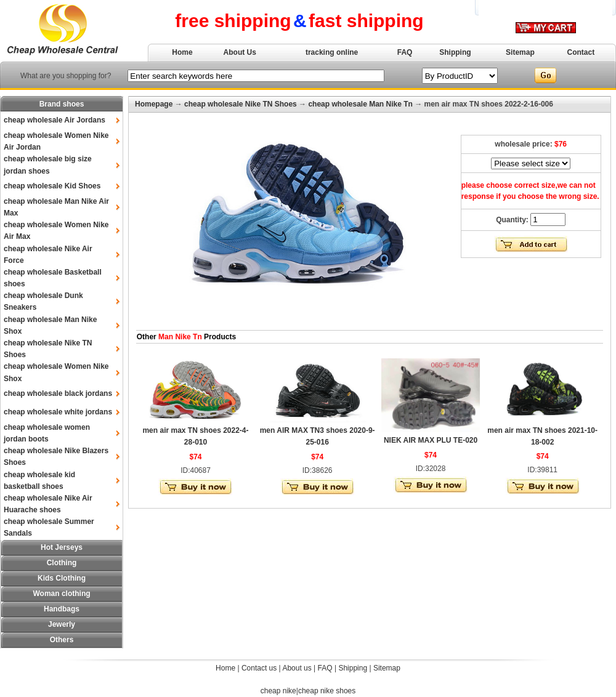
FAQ (405, 52)
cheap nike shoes (327, 691)
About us (297, 668)
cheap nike (278, 691)
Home (182, 52)
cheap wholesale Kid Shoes (52, 186)
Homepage (154, 104)
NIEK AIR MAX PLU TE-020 (431, 440)
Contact (581, 52)
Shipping (455, 52)
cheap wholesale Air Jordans (55, 120)
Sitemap (520, 52)
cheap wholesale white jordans (58, 412)
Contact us (259, 668)
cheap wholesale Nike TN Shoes (241, 104)
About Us (240, 52)
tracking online (332, 52)
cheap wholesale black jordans (58, 393)
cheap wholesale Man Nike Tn (360, 104)
